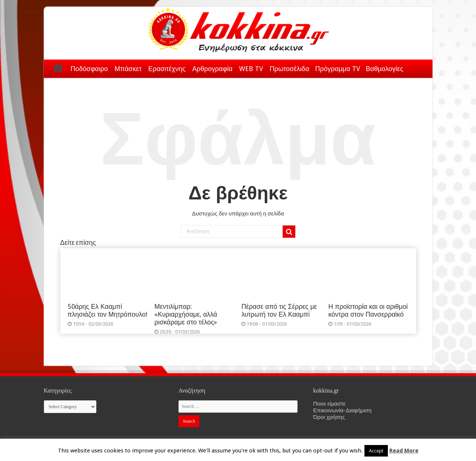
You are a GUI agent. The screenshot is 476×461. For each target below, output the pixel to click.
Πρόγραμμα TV (338, 69)
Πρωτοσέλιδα (289, 69)
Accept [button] (376, 451)
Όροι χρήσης (329, 417)
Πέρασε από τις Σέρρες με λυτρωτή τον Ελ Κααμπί (279, 310)
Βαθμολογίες (385, 69)
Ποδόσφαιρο (89, 69)
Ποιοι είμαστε (329, 404)
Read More (404, 451)
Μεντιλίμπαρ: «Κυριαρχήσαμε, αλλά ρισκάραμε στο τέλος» (186, 314)
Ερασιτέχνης (167, 69)
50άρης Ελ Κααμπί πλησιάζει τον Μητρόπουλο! (107, 310)
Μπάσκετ (128, 69)
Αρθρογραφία (212, 69)
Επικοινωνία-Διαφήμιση (342, 410)
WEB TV (251, 69)
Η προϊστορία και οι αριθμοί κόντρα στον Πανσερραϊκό (368, 310)
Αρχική (58, 67)
